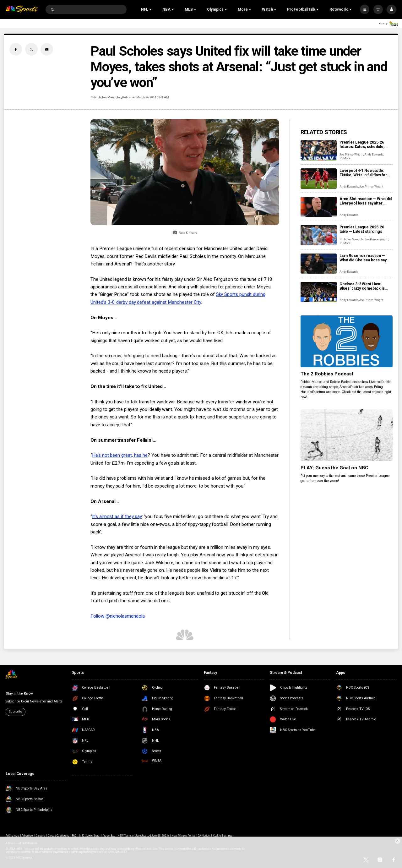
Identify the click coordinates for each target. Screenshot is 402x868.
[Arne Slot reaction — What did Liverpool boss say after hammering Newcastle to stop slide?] (319, 207)
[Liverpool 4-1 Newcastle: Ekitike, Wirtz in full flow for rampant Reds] (319, 179)
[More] (365, 9)
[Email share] (47, 49)
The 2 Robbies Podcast (327, 374)
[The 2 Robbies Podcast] (347, 341)
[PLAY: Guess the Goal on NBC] (347, 435)
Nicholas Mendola (107, 97)
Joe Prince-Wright (351, 155)
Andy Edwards (374, 155)
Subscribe (15, 712)
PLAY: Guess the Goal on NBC (335, 468)
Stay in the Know (19, 693)
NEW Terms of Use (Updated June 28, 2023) (143, 836)
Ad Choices (12, 836)
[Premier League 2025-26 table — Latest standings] (319, 235)
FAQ (74, 836)
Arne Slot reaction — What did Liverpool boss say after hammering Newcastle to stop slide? (366, 201)
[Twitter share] (31, 49)
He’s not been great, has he (120, 455)
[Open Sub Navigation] (151, 9)
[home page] (22, 10)
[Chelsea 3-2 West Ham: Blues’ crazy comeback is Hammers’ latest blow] (319, 292)
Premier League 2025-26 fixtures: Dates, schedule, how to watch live (362, 145)
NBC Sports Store (90, 836)
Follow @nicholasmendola (117, 616)
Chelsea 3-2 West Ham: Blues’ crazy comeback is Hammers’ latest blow (362, 286)
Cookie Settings (223, 836)
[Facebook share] (16, 49)
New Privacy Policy (183, 836)
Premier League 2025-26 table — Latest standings (362, 229)
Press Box (108, 836)
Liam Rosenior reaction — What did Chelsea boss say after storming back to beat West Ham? (364, 258)
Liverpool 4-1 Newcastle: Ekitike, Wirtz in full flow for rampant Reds (363, 173)
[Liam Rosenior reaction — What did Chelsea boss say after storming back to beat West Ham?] (319, 264)
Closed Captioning (58, 836)
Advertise (27, 836)
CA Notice (204, 836)
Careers (40, 836)
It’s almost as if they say (117, 516)
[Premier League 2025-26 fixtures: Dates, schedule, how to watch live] (319, 150)
